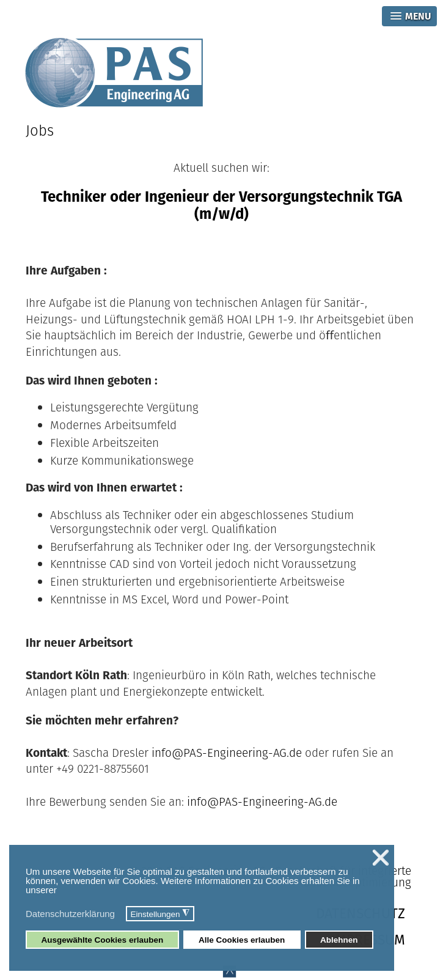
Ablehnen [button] (339, 940)
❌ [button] (381, 858)
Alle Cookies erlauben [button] (242, 940)
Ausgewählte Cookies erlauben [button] (103, 940)
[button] (123, 915)
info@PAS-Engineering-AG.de (227, 753)
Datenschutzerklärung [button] (70, 914)
